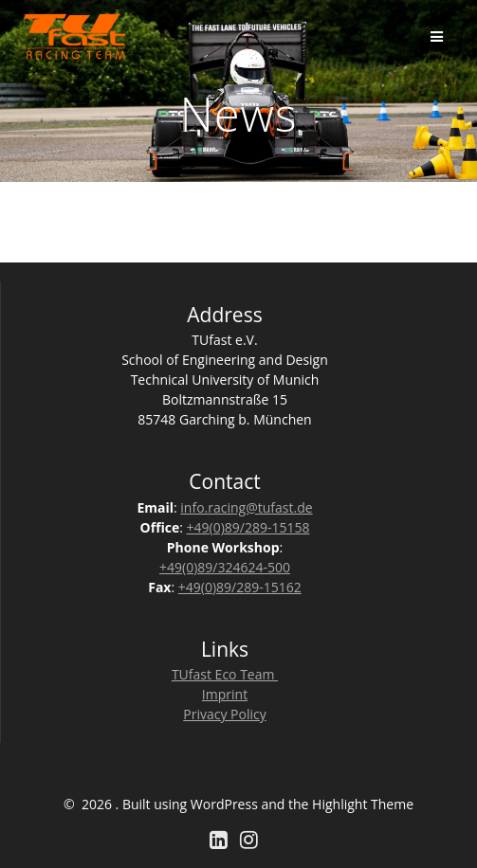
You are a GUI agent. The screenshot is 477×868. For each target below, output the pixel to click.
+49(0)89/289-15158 (248, 527)
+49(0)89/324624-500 (225, 567)
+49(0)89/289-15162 (240, 587)
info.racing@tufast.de (246, 507)
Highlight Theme (363, 804)
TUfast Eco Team (225, 674)
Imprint (225, 694)
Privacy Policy (224, 714)
